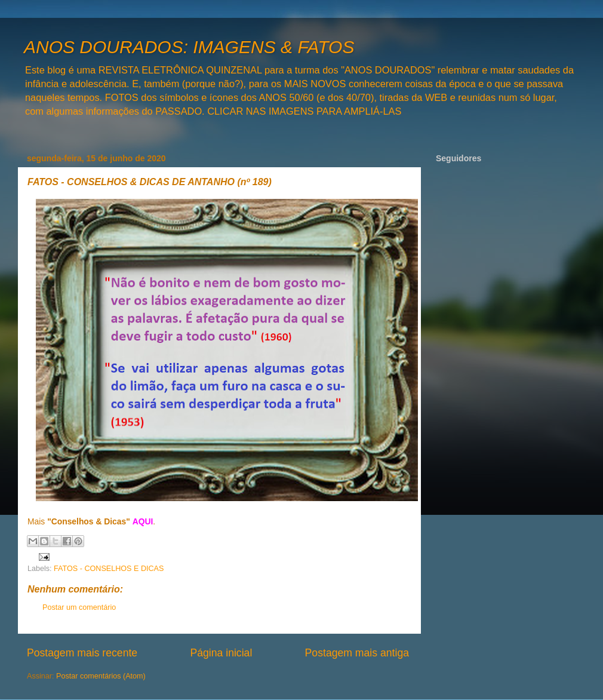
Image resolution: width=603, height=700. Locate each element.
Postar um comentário (79, 607)
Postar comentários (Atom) (101, 676)
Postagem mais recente (82, 653)
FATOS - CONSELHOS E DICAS (109, 569)
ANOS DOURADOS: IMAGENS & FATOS (189, 47)
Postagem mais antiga (357, 653)
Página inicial (221, 653)
